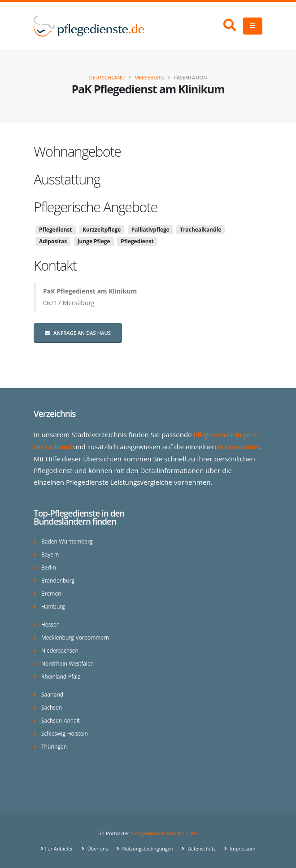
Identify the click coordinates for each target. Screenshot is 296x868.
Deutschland (107, 77)
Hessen (51, 624)
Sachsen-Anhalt (62, 720)
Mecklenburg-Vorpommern (77, 637)
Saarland (53, 694)
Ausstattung (67, 179)
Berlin (49, 567)
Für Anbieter (56, 848)
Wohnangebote (77, 151)
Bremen (52, 593)
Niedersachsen (61, 650)
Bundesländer (56, 458)
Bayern (50, 554)
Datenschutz (203, 848)
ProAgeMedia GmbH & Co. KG (164, 832)
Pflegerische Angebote (96, 207)
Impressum (246, 848)
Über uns (95, 848)
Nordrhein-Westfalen (69, 663)
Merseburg (149, 77)
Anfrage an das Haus (78, 333)
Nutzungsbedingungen (147, 848)
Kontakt (55, 265)
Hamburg (54, 606)
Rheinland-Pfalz (62, 676)
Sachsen (52, 707)
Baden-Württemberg (68, 541)
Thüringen (55, 746)
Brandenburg (59, 580)
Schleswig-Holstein (66, 733)
